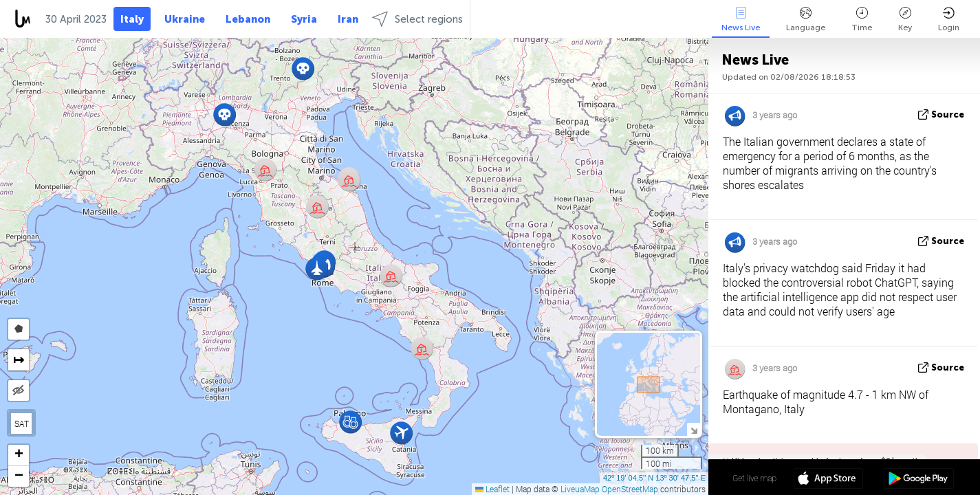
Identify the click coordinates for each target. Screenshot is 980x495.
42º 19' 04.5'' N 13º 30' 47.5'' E (654, 478)
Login (949, 20)
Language (806, 20)
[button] (303, 68)
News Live (741, 20)
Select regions (417, 19)
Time (862, 20)
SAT (22, 423)
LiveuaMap (580, 489)
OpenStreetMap (630, 489)
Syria (304, 19)
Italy (132, 19)
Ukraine (185, 19)
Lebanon (248, 19)
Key (905, 20)
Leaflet (492, 489)
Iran (348, 19)
